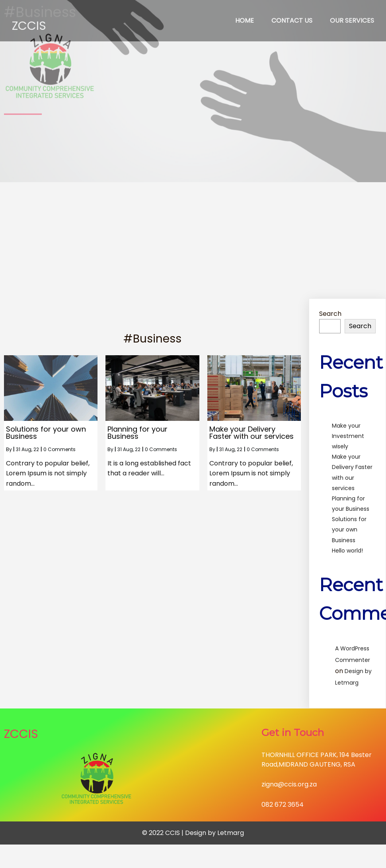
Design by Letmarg (214, 833)
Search (330, 314)
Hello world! (347, 551)
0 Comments (59, 449)
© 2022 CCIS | (164, 833)
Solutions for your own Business (349, 529)
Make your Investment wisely (348, 436)
